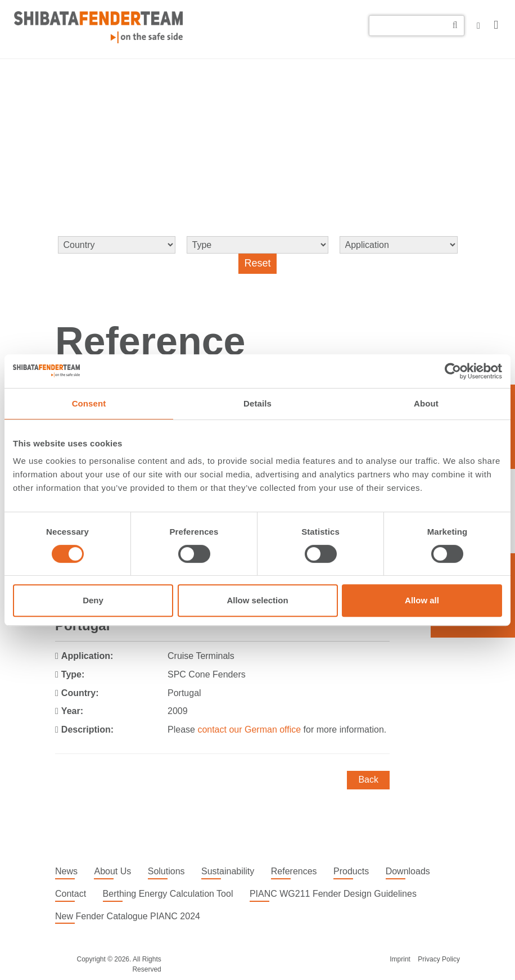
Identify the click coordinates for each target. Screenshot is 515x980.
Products (351, 871)
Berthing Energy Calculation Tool (168, 894)
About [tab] (426, 403)
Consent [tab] (89, 403)
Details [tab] (257, 403)
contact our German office (249, 730)
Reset (257, 263)
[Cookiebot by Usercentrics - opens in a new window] (453, 371)
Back (368, 780)
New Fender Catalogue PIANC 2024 (128, 916)
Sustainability (228, 871)
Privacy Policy (439, 959)
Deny (93, 600)
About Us (112, 871)
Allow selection (257, 600)
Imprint (400, 959)
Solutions (166, 871)
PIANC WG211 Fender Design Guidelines (333, 894)
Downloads (408, 871)
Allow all (422, 600)
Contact (71, 894)
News (66, 871)
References (294, 871)
